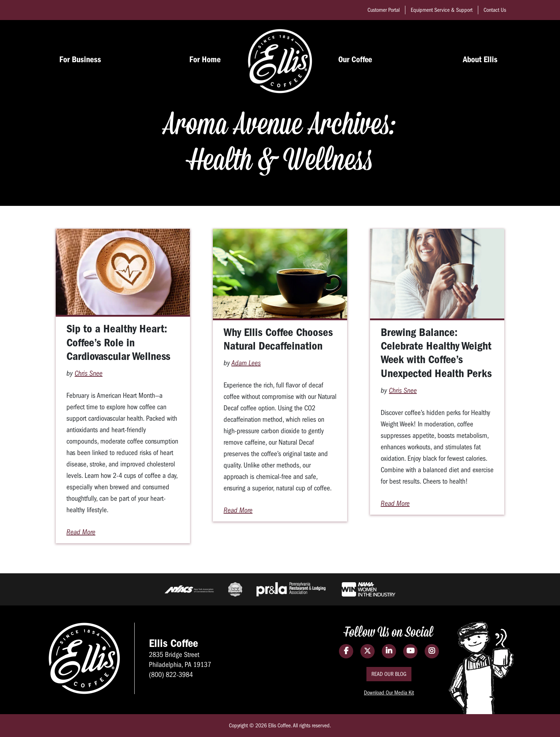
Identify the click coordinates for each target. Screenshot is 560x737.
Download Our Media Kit (389, 693)
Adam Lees (246, 363)
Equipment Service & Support (442, 10)
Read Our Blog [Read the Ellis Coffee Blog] (389, 674)
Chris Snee (89, 373)
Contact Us (495, 10)
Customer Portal (384, 10)
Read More (81, 532)
